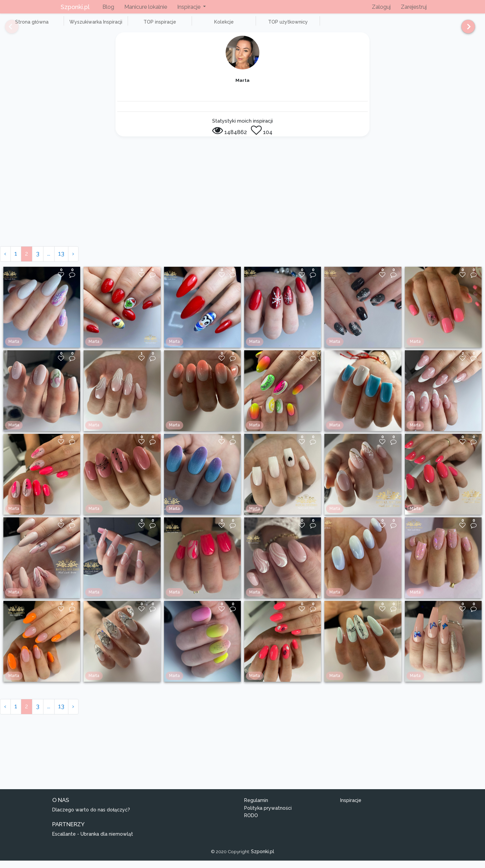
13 (61, 261)
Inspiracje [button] (189, 7)
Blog (108, 7)
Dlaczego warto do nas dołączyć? (91, 817)
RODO (251, 823)
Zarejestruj (414, 7)
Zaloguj (381, 7)
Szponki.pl (75, 7)
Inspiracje (351, 808)
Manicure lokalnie (146, 7)
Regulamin (256, 808)
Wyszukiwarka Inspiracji (81, 26)
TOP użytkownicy (243, 26)
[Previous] (7, 30)
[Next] (466, 30)
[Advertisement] (243, 203)
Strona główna (27, 26)
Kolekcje (189, 26)
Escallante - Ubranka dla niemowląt (93, 841)
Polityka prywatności (268, 815)
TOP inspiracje (135, 26)
